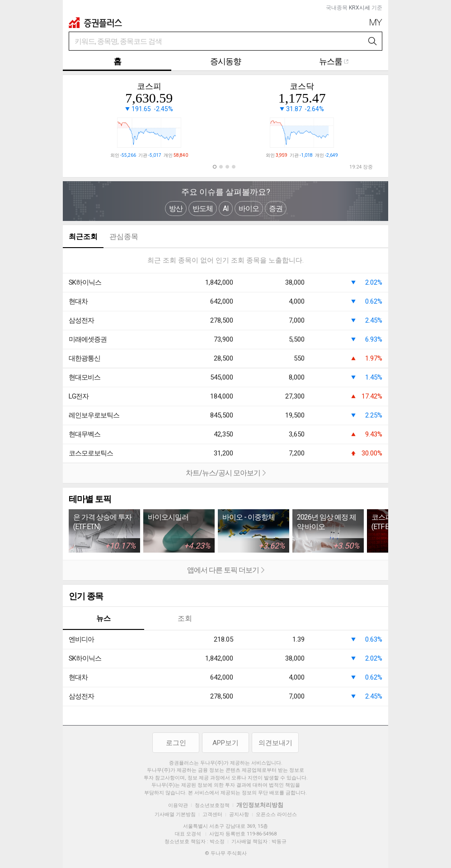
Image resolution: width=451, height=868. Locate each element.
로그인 (176, 743)
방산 (176, 209)
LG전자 (79, 396)
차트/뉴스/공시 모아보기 (164, 474)
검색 (373, 42)
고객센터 (212, 814)
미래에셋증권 (88, 339)
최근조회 (83, 237)
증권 (276, 209)
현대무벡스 (85, 434)
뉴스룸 (334, 61)
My (376, 22)
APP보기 (225, 743)
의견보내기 (275, 743)
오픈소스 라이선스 (276, 814)
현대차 (78, 301)
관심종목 (124, 237)
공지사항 (239, 814)
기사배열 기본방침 (175, 814)
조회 (185, 618)
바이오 (249, 209)
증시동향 (225, 61)
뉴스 (103, 618)
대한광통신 (85, 358)
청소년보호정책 (212, 805)
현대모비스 (85, 377)
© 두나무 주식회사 (226, 853)
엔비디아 (81, 639)
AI (226, 209)
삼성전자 (81, 320)
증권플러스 (95, 23)
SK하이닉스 (85, 282)
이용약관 (178, 805)
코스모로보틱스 (91, 453)
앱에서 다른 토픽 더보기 (164, 571)
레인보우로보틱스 (94, 415)
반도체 (203, 209)
